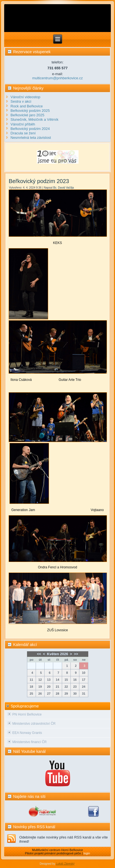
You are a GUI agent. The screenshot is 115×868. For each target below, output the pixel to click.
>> (76, 654)
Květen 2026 (58, 654)
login (87, 853)
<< (39, 654)
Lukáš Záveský (65, 864)
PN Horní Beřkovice (27, 714)
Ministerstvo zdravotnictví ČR (34, 724)
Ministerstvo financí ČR (29, 742)
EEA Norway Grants (27, 733)
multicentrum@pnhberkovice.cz (58, 78)
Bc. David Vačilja (63, 188)
